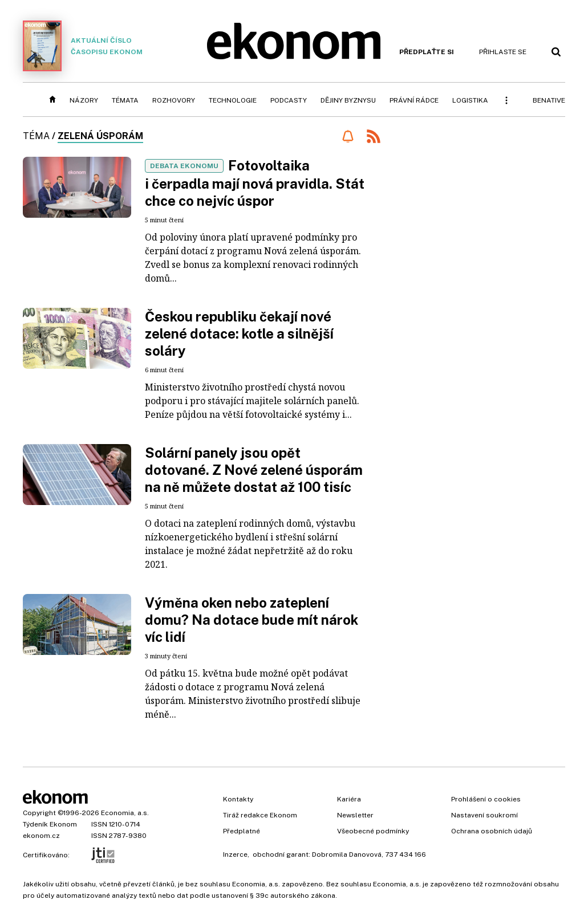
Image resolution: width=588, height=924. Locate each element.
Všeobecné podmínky (373, 831)
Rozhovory (174, 100)
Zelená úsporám (100, 136)
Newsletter (355, 815)
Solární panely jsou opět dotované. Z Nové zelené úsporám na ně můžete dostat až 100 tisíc (254, 470)
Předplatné (242, 831)
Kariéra (349, 799)
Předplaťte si (427, 52)
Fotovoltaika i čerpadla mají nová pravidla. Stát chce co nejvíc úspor (255, 183)
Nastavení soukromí (484, 815)
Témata (125, 100)
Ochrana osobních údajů (492, 831)
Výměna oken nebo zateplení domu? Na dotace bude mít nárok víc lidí (252, 620)
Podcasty (289, 100)
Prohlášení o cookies (486, 799)
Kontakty (238, 799)
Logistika (470, 100)
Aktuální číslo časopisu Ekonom (83, 46)
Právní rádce (414, 100)
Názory (84, 100)
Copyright (39, 813)
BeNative (549, 100)
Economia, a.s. (125, 813)
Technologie (233, 100)
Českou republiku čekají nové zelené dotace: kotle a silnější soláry (239, 333)
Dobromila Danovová (347, 854)
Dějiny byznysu (348, 100)
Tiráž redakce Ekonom (260, 815)
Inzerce (235, 854)
